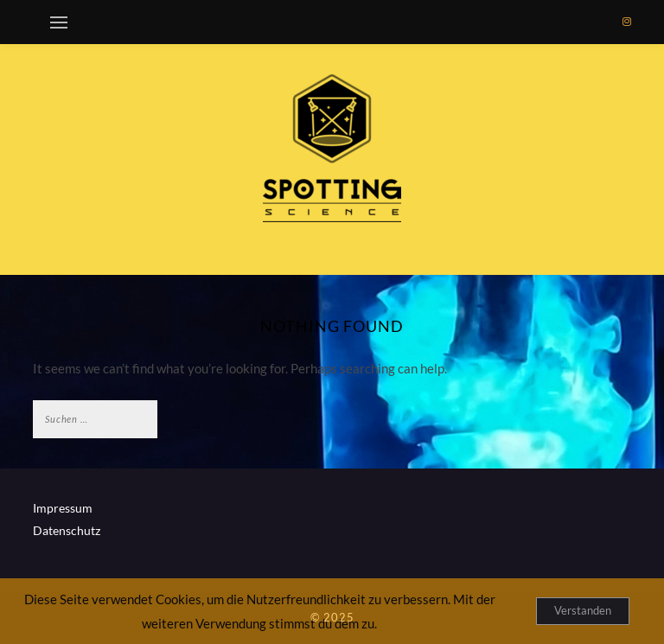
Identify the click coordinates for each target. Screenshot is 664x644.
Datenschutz (67, 530)
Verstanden (583, 610)
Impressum (63, 508)
